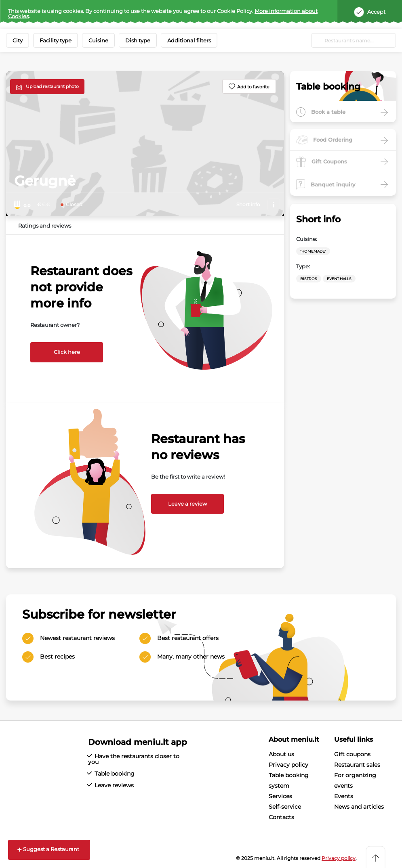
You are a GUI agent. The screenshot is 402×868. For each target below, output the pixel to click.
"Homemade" (313, 251)
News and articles (359, 807)
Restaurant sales (357, 765)
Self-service (285, 807)
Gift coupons (352, 754)
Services (280, 796)
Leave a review (187, 504)
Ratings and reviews (45, 226)
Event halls (339, 279)
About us (281, 754)
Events (344, 796)
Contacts (281, 817)
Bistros (309, 279)
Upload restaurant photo (52, 86)
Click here (67, 352)
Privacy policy (288, 765)
